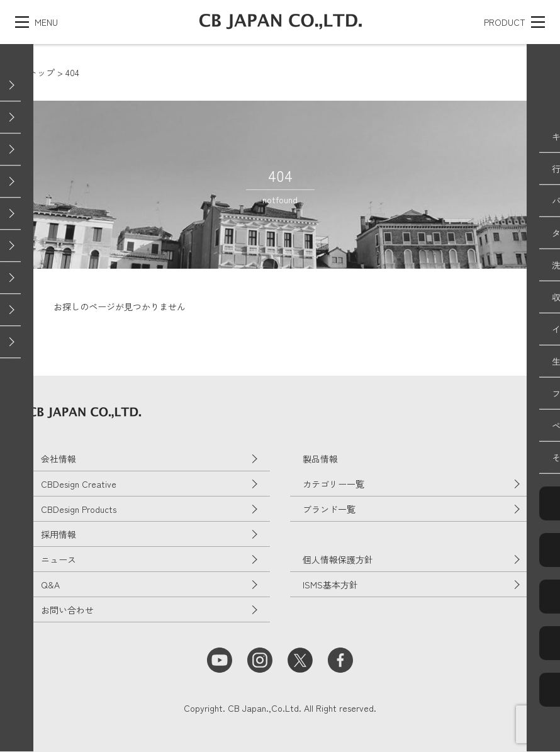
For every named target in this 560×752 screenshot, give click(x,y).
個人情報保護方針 (338, 559)
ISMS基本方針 (330, 585)
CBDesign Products (79, 509)
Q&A (50, 585)
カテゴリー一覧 (333, 484)
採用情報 (59, 534)
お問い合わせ (67, 610)
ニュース (59, 559)
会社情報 (59, 459)
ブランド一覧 (329, 509)
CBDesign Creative (79, 484)
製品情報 (320, 459)
